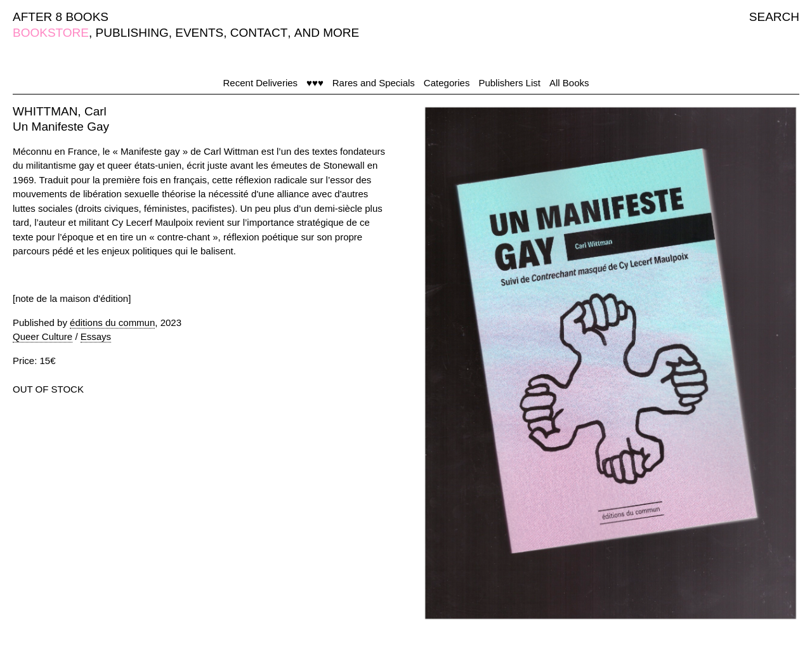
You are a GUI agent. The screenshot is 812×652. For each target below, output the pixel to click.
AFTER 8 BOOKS (61, 17)
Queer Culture (43, 336)
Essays (96, 336)
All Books (569, 83)
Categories (447, 83)
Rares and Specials (374, 83)
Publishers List (509, 83)
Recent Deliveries (261, 83)
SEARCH (774, 17)
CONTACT (259, 33)
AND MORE (327, 33)
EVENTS (199, 33)
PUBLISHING (132, 33)
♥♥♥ (315, 83)
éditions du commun (112, 323)
